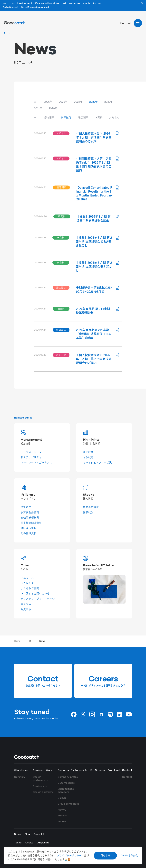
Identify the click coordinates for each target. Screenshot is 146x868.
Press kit (39, 834)
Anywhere (43, 843)
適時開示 (49, 118)
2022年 (109, 102)
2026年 (48, 102)
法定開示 (83, 118)
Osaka (29, 843)
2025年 (63, 102)
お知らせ (114, 118)
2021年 (38, 108)
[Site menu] (138, 23)
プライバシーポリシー (69, 855)
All (36, 102)
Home (17, 641)
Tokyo (18, 843)
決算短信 (66, 118)
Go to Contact (10, 7)
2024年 (78, 102)
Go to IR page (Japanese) (35, 7)
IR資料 (99, 118)
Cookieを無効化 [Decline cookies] (129, 855)
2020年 (53, 108)
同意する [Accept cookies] (105, 855)
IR (30, 641)
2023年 (94, 102)
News (42, 641)
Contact (126, 23)
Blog (27, 834)
